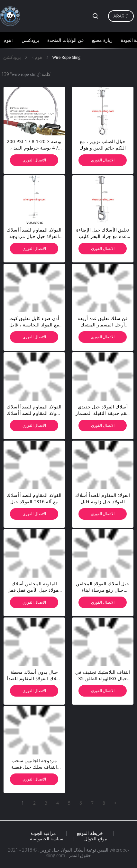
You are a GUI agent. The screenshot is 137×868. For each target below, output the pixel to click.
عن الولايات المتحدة (65, 40)
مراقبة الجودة (43, 833)
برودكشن (30, 40)
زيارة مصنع (102, 40)
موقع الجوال (96, 839)
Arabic (121, 16)
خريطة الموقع (90, 833)
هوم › (8, 40)
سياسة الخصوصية (47, 839)
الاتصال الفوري (34, 160)
